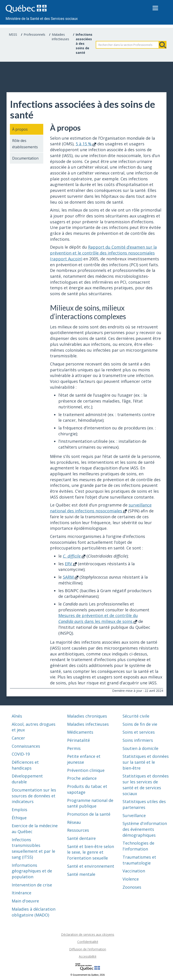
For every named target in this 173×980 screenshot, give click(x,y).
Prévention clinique (86, 770)
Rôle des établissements (25, 144)
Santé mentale (81, 874)
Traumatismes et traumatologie (139, 860)
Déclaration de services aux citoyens (88, 934)
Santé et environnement (91, 866)
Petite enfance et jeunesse (84, 759)
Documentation (25, 158)
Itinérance (22, 893)
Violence (131, 879)
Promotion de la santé (89, 814)
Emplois (19, 810)
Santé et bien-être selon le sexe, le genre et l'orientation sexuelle (91, 852)
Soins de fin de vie (140, 724)
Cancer (18, 738)
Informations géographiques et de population (32, 871)
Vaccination (134, 871)
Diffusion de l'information (88, 949)
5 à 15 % (86, 144)
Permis (74, 748)
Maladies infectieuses (60, 37)
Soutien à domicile (140, 748)
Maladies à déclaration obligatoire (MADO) (34, 912)
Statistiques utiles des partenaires (144, 804)
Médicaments (80, 732)
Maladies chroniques (87, 716)
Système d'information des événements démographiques (145, 829)
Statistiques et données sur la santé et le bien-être (146, 762)
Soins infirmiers (138, 740)
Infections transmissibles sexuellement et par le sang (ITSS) (33, 848)
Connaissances (26, 746)
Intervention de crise (32, 885)
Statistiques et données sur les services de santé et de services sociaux (146, 785)
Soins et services (139, 732)
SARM (71, 577)
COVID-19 (21, 754)
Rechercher (163, 45)
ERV (71, 564)
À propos (20, 129)
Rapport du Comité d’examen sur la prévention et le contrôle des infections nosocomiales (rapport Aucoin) (103, 253)
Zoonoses (132, 887)
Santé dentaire (81, 838)
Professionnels (34, 34)
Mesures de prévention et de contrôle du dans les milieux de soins (98, 618)
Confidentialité (88, 942)
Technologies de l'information (138, 846)
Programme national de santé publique (90, 803)
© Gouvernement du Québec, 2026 (88, 975)
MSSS (13, 34)
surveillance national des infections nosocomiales (101, 508)
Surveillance (134, 815)
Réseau (74, 822)
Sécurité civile (136, 716)
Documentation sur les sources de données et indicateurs (34, 796)
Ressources (78, 830)
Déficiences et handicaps (25, 765)
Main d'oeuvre (25, 901)
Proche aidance (82, 778)
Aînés (17, 716)
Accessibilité (88, 956)
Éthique (19, 818)
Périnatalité (79, 740)
